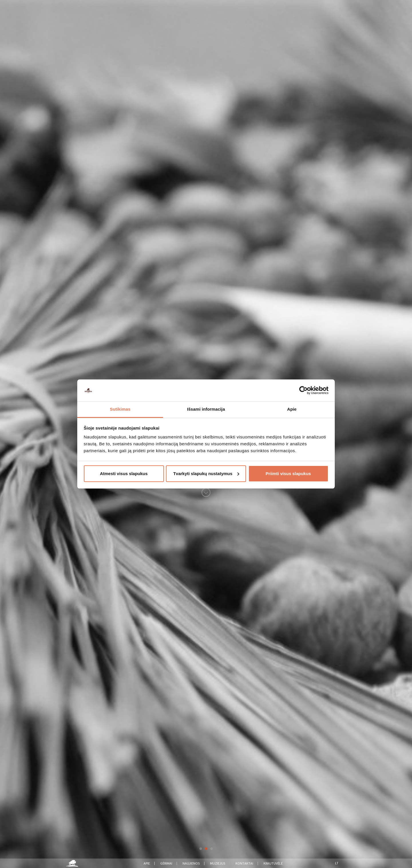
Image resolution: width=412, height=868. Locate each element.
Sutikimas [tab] (120, 409)
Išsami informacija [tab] (206, 409)
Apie (147, 863)
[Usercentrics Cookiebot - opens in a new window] (303, 390)
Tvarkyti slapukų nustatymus (206, 474)
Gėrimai (166, 863)
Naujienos (191, 863)
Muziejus (218, 863)
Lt (337, 863)
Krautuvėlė (273, 863)
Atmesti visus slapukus (124, 474)
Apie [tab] (292, 409)
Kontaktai (244, 863)
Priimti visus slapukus (288, 474)
